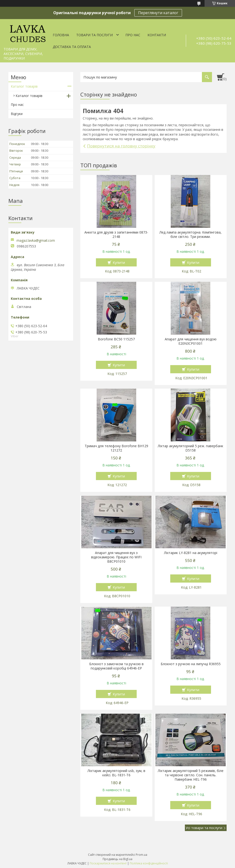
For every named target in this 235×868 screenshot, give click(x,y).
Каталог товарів (24, 86)
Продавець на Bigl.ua (117, 859)
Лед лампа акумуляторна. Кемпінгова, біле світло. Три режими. (191, 235)
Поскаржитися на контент (108, 863)
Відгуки (17, 114)
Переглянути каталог (158, 13)
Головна (61, 35)
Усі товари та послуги (204, 828)
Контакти (157, 35)
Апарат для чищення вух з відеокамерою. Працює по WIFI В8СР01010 (116, 557)
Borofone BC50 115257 (116, 339)
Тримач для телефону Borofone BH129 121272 (116, 448)
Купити (119, 262)
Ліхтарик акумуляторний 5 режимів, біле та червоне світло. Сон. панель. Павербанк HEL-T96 (191, 775)
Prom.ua (141, 855)
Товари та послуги (94, 35)
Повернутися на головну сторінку (121, 146)
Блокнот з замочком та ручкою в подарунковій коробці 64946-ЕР (116, 666)
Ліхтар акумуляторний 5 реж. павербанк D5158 (191, 448)
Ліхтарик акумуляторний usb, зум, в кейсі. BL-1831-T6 (116, 773)
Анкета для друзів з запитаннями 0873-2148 (116, 235)
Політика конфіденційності (149, 863)
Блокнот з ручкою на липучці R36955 (191, 664)
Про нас (133, 35)
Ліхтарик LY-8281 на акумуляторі (191, 553)
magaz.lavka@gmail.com (36, 241)
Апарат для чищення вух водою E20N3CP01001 (191, 341)
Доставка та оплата (72, 47)
